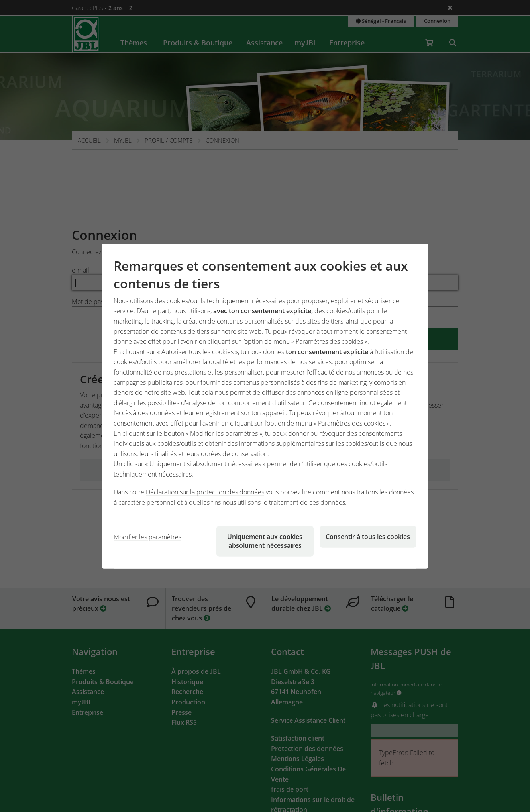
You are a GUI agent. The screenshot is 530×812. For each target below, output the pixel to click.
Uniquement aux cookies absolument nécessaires (265, 541)
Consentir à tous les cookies (368, 536)
